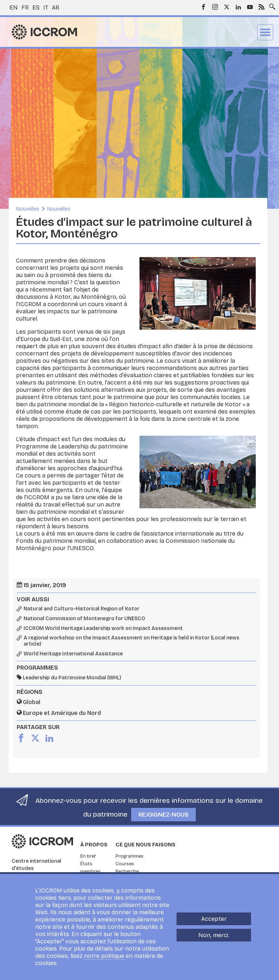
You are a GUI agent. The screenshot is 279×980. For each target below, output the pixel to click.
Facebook (203, 7)
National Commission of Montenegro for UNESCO (84, 619)
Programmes (130, 856)
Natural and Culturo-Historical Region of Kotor (82, 609)
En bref (88, 856)
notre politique (104, 956)
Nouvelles (28, 209)
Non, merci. (214, 935)
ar (56, 7)
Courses (125, 864)
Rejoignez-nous (163, 815)
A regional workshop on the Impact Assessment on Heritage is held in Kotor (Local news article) (132, 641)
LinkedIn (238, 7)
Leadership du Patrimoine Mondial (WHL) (72, 678)
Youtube (250, 7)
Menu (265, 32)
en (14, 7)
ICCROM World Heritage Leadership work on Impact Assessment (103, 629)
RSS (262, 7)
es (36, 7)
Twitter (227, 7)
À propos (94, 845)
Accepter (214, 919)
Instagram (215, 7)
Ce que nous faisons (145, 845)
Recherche (127, 871)
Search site (271, 5)
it (46, 7)
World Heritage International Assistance (73, 654)
